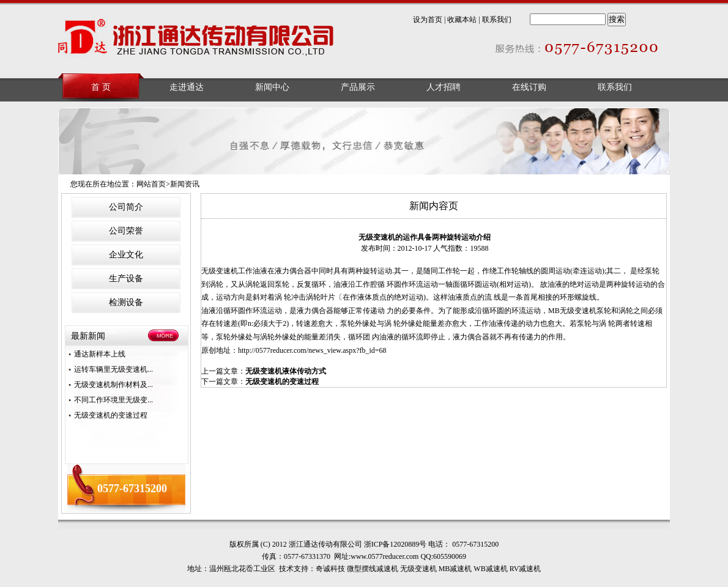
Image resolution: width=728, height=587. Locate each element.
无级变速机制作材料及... (113, 385)
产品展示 (358, 87)
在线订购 (529, 87)
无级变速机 (220, 271)
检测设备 (126, 302)
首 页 (101, 87)
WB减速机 (490, 569)
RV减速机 (526, 569)
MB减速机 (455, 569)
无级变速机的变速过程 (111, 415)
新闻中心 (272, 87)
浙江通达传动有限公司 (197, 40)
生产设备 (126, 279)
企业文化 (126, 255)
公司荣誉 (126, 231)
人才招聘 (444, 87)
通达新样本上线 (100, 354)
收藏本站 (462, 20)
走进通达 (187, 87)
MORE (165, 336)
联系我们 (497, 20)
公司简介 (126, 207)
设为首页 (428, 20)
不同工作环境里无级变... (113, 400)
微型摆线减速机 (373, 569)
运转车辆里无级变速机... (113, 369)
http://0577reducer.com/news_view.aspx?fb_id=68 (312, 350)
